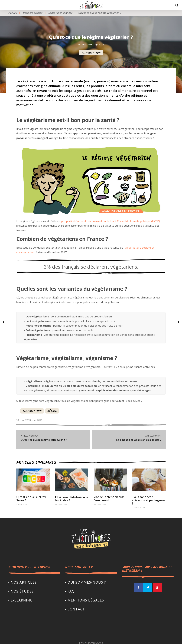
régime (52, 411)
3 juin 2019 (22, 504)
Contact (76, 605)
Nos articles (24, 579)
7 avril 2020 (139, 504)
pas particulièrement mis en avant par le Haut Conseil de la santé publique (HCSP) (110, 221)
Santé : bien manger (60, 13)
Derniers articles (33, 13)
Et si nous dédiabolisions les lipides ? (129, 438)
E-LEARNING (22, 596)
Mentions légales (86, 596)
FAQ (71, 588)
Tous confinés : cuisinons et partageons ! (149, 498)
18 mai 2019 (85, 44)
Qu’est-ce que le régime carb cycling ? (53, 438)
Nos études (22, 588)
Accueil (13, 13)
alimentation (91, 53)
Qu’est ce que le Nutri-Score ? (31, 498)
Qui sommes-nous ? (87, 579)
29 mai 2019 (100, 504)
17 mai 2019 (61, 504)
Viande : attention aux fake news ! (108, 498)
